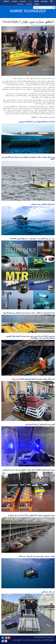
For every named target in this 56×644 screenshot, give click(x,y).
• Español (14, 1)
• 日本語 (36, 1)
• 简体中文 (6, 1)
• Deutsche (23, 1)
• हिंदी (51, 1)
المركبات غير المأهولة (49, 117)
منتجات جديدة (39, 117)
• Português (44, 1)
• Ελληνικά (20, 4)
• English (36, 4)
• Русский (28, 4)
